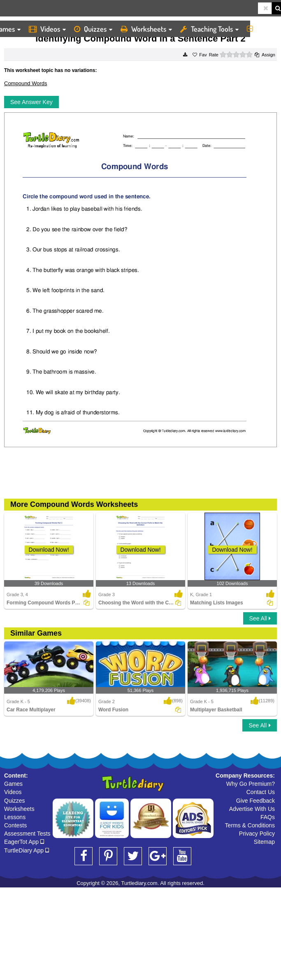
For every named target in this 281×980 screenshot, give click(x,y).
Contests (15, 825)
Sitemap (264, 842)
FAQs (268, 817)
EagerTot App (24, 842)
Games (13, 784)
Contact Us (261, 792)
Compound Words (26, 83)
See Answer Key (31, 102)
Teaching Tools (209, 29)
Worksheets (146, 29)
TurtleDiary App (27, 850)
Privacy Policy (257, 834)
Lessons (15, 817)
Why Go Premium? (251, 784)
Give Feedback (255, 801)
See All (260, 618)
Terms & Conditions (250, 825)
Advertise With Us (252, 809)
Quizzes (93, 29)
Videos (47, 29)
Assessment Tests (27, 834)
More (262, 29)
